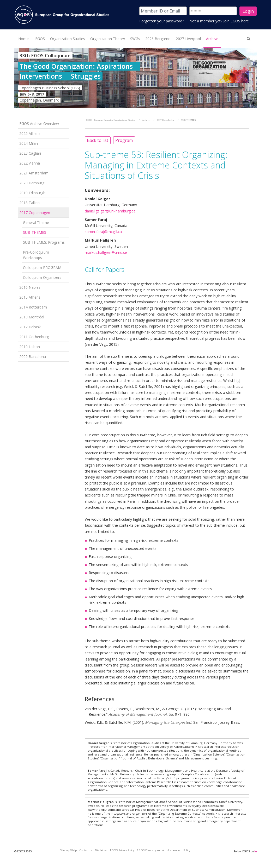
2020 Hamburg (32, 183)
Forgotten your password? (162, 21)
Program (124, 140)
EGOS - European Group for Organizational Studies (111, 120)
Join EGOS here (236, 21)
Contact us (86, 850)
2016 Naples (30, 287)
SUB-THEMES (35, 232)
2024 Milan (29, 143)
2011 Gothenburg (34, 337)
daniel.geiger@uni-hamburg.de (110, 211)
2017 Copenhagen (35, 213)
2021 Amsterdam (34, 173)
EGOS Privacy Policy (122, 850)
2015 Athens (30, 297)
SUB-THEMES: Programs (44, 242)
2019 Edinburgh (32, 193)
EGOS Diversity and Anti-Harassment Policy (164, 850)
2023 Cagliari (30, 153)
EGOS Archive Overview (39, 124)
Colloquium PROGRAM (42, 268)
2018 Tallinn (29, 203)
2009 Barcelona (33, 357)
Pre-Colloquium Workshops (36, 255)
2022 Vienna (30, 163)
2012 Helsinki (30, 327)
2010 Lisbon (30, 347)
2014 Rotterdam (33, 307)
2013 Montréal (32, 317)
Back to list (98, 140)
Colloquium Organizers (42, 277)
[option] (136, 78)
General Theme (36, 222)
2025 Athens (30, 133)
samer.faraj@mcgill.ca (103, 232)
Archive (146, 120)
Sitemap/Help (68, 850)
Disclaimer (101, 850)
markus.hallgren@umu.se (106, 252)
